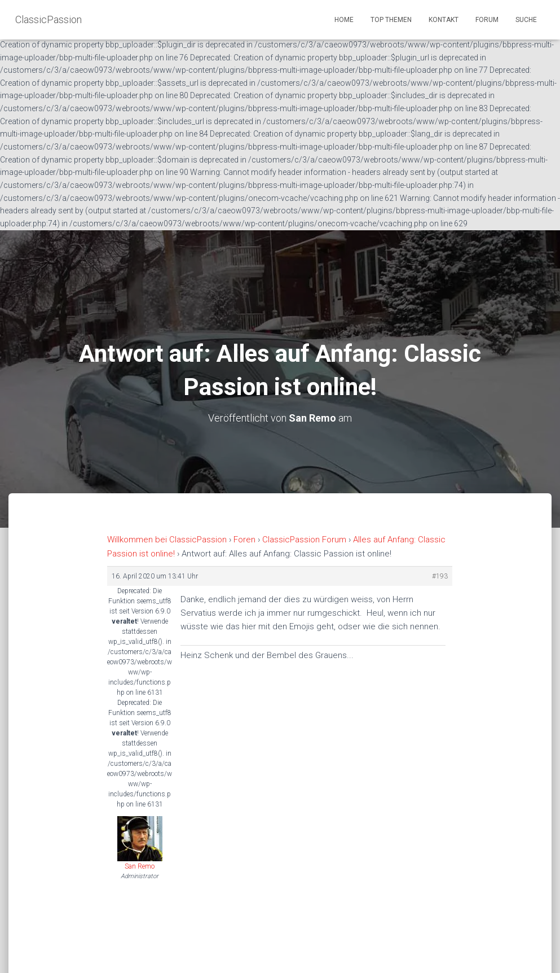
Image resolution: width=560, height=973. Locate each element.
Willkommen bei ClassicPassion (167, 540)
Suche (526, 20)
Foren (244, 540)
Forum (487, 20)
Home (344, 20)
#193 (440, 576)
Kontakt (444, 20)
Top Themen (391, 20)
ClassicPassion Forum (304, 540)
